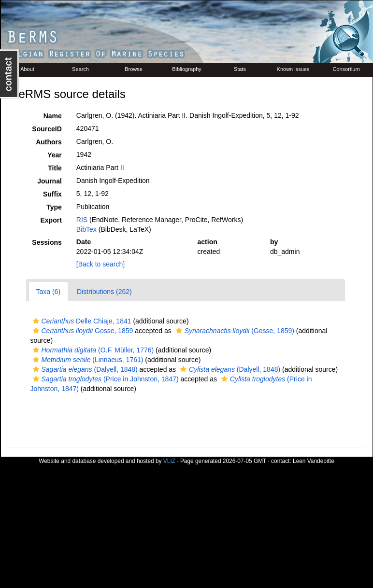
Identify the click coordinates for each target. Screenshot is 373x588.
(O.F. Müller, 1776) (92, 350)
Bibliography (187, 69)
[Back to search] (100, 264)
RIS (82, 220)
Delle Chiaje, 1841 (81, 321)
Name (53, 116)
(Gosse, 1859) (234, 331)
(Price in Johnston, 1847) (105, 379)
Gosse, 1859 (82, 331)
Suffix (52, 194)
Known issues (293, 69)
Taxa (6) (49, 292)
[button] (36, 321)
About (27, 69)
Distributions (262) (104, 292)
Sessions (47, 242)
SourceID (47, 129)
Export (51, 220)
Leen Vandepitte (314, 461)
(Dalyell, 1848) (84, 369)
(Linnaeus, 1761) (87, 360)
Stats (240, 69)
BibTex (86, 229)
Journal (50, 181)
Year (55, 155)
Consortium (346, 69)
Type (54, 207)
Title (55, 168)
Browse (134, 69)
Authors (49, 142)
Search (80, 69)
